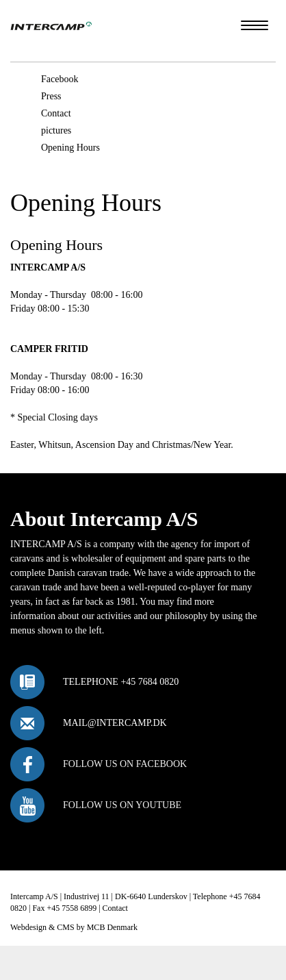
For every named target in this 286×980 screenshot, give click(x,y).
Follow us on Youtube (122, 805)
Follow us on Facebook (125, 764)
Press (51, 96)
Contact (56, 113)
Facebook (60, 79)
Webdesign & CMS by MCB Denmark (74, 927)
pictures (56, 130)
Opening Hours (70, 148)
